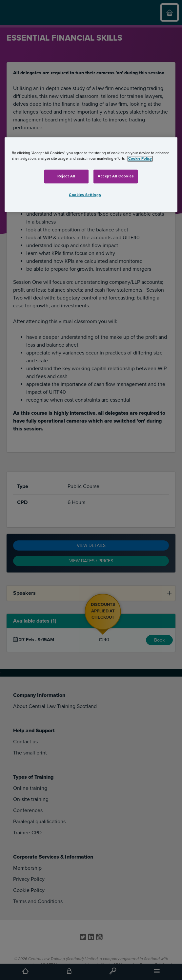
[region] (91, 174)
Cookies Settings (85, 195)
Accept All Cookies (116, 177)
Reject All (66, 177)
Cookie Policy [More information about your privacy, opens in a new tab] (140, 159)
